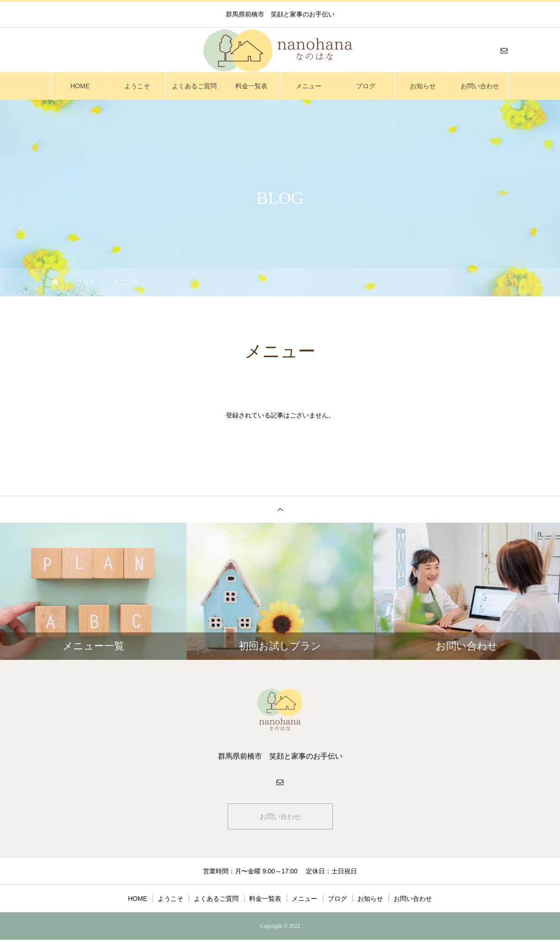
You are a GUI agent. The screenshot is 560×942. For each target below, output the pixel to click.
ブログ (366, 86)
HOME (80, 86)
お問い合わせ (480, 86)
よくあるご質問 (194, 86)
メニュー (309, 86)
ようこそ (137, 86)
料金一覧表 (251, 86)
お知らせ (423, 86)
